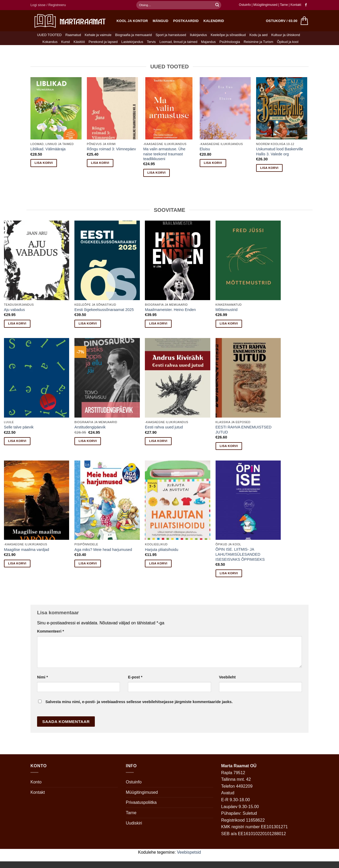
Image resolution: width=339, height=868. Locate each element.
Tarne (284, 5)
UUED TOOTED (49, 35)
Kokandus (50, 42)
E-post (135, 677)
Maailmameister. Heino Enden (170, 310)
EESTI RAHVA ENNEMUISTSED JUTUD (244, 430)
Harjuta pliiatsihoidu (162, 550)
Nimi (43, 677)
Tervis (151, 42)
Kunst (66, 42)
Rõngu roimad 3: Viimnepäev (111, 149)
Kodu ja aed (258, 35)
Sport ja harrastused (171, 35)
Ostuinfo (245, 5)
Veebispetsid (189, 852)
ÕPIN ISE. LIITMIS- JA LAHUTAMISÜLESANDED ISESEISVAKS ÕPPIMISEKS (240, 554)
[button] (48, 5)
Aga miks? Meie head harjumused (103, 550)
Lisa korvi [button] (44, 163)
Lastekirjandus (132, 42)
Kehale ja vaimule (98, 35)
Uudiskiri (134, 823)
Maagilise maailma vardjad (26, 550)
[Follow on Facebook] (306, 5)
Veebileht (227, 677)
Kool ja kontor (132, 21)
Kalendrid (214, 21)
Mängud (161, 21)
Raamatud (73, 35)
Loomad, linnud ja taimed (178, 42)
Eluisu (205, 149)
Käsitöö (79, 42)
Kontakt (296, 5)
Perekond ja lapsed (103, 42)
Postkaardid (186, 21)
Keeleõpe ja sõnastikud (228, 35)
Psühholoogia (230, 42)
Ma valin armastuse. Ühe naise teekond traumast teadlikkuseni (164, 154)
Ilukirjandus (199, 35)
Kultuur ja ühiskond (286, 35)
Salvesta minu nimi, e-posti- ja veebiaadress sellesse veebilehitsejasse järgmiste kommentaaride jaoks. (139, 702)
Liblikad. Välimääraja (48, 149)
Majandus (208, 42)
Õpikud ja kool (288, 42)
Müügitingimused (266, 5)
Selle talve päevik (19, 427)
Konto (36, 782)
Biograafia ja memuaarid (134, 35)
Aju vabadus (14, 310)
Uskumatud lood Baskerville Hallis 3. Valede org (280, 152)
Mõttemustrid (227, 310)
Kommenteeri (51, 631)
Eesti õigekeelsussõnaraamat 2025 (104, 310)
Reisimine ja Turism (258, 42)
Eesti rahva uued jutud (164, 427)
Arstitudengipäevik (90, 427)
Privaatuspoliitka (141, 802)
